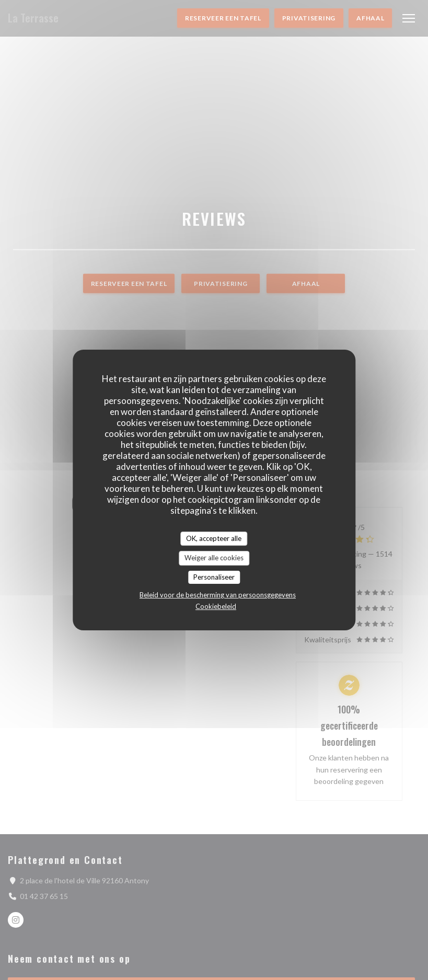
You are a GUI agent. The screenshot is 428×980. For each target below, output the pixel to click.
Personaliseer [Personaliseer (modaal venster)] (214, 577)
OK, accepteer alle (214, 538)
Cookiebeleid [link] (216, 606)
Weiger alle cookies (214, 558)
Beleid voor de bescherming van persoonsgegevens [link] (218, 595)
